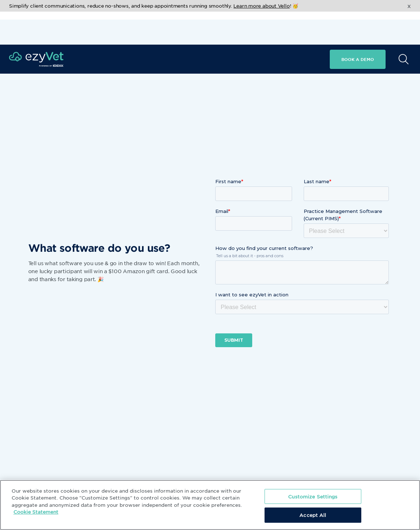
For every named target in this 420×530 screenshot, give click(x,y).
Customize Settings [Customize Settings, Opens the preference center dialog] (313, 496)
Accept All (313, 515)
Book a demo (358, 26)
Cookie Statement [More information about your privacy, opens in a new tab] (36, 512)
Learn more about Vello (261, 6)
